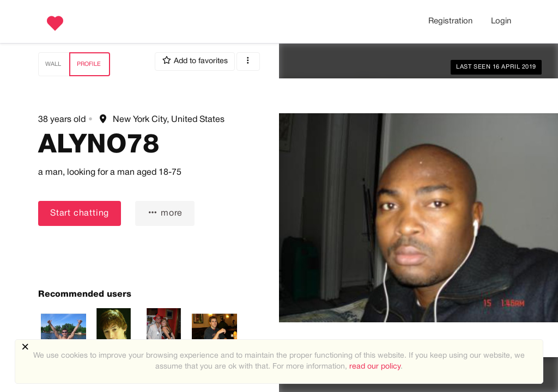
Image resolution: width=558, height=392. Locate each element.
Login (501, 21)
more (165, 213)
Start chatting (80, 213)
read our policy (375, 367)
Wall (53, 64)
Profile (89, 64)
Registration (450, 21)
